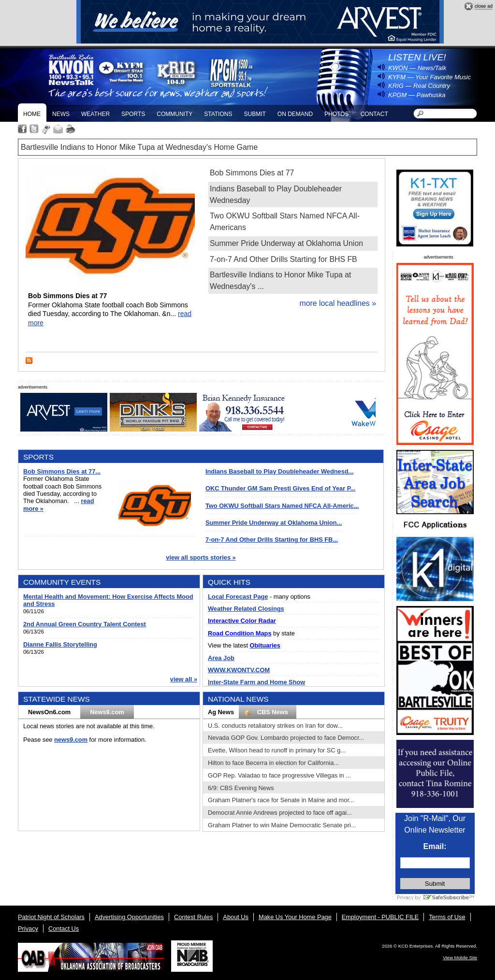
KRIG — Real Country (419, 86)
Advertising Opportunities (129, 917)
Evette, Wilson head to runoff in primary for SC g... (277, 750)
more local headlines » (338, 303)
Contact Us (64, 929)
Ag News (221, 712)
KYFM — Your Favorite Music (429, 77)
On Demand (295, 114)
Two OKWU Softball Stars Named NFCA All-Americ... (282, 506)
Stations (218, 114)
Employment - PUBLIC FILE (380, 917)
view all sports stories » (201, 557)
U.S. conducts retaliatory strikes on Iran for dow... (275, 726)
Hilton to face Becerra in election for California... (273, 763)
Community (175, 114)
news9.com (71, 740)
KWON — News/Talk (417, 68)
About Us (236, 917)
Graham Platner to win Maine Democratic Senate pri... (282, 825)
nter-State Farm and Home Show (258, 682)
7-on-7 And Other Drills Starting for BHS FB (284, 259)
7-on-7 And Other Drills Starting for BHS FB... (272, 540)
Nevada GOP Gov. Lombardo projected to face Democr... (286, 738)
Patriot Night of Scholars (51, 917)
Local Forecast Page (238, 597)
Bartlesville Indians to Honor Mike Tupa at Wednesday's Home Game (139, 147)
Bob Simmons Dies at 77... (62, 471)
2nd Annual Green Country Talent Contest (85, 624)
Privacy (28, 929)
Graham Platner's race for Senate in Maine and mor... (281, 800)
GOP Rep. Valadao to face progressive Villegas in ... (279, 775)
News (61, 114)
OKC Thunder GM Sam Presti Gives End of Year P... (280, 488)
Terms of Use (447, 917)
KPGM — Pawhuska (417, 95)
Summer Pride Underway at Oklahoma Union (286, 243)
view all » (184, 679)
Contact (374, 114)
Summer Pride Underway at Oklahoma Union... (274, 523)
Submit (255, 114)
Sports (133, 114)
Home (32, 114)
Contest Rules (193, 917)
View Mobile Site (460, 958)
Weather (95, 114)
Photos (336, 114)
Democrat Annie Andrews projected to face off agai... (280, 813)
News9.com (107, 712)
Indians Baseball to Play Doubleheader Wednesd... (279, 471)
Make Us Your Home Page (295, 917)
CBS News (268, 712)
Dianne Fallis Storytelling (60, 644)
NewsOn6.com (49, 712)
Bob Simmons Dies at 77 (252, 173)
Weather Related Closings (246, 609)
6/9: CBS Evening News (241, 788)
